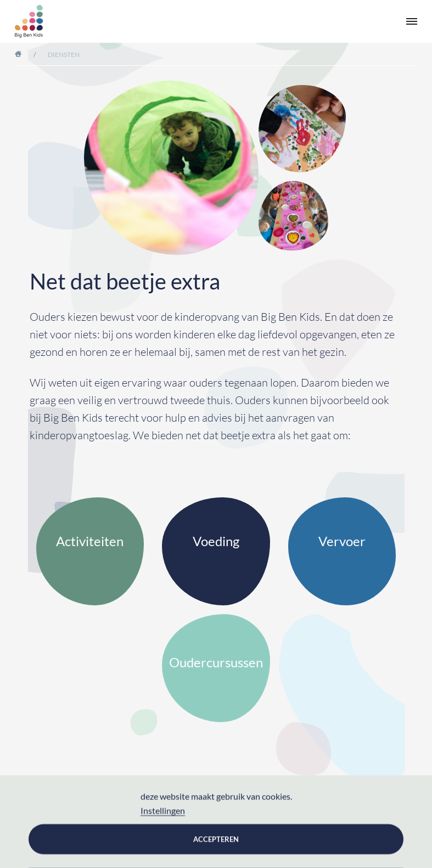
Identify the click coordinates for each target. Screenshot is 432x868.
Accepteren (216, 839)
